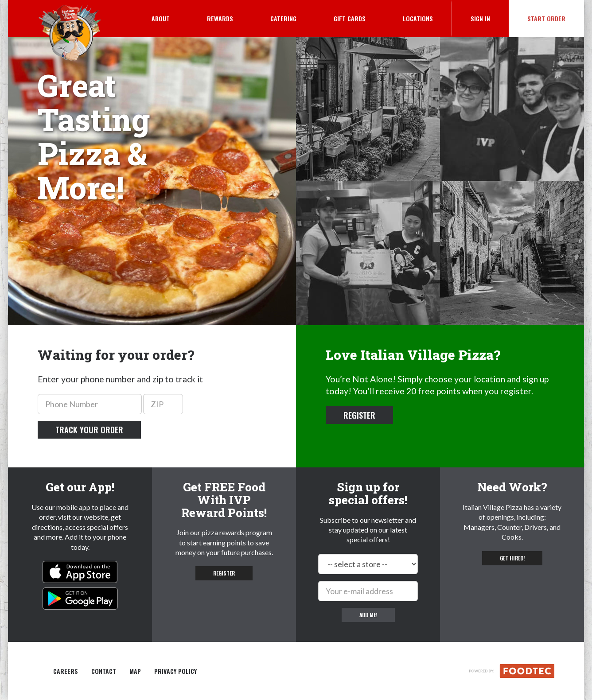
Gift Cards (350, 18)
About (161, 18)
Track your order (89, 430)
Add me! (368, 615)
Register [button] (359, 415)
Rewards (220, 18)
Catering (283, 18)
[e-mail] (368, 591)
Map (135, 671)
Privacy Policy (175, 671)
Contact (104, 671)
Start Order (546, 18)
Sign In (490, 18)
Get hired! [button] (512, 558)
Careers (66, 671)
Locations (418, 18)
